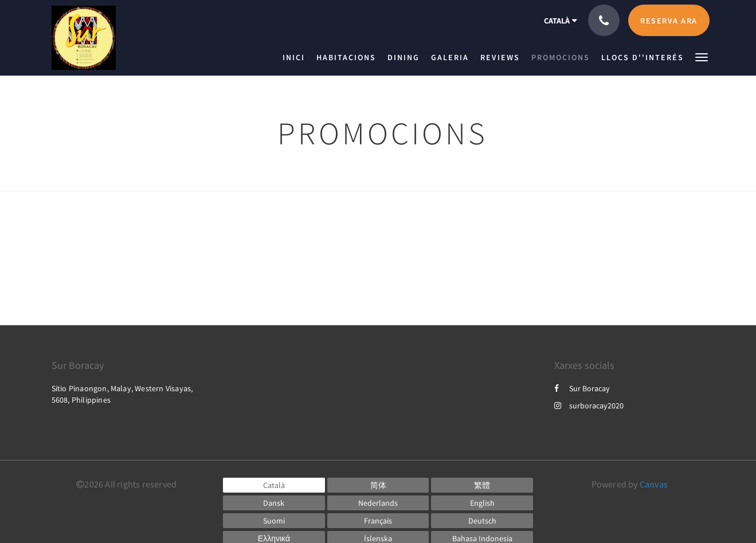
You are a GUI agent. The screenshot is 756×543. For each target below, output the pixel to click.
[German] (482, 521)
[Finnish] (274, 521)
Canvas (654, 484)
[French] (378, 521)
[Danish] (274, 503)
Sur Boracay (582, 388)
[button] (702, 56)
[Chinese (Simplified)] (378, 485)
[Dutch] (378, 503)
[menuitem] (297, 57)
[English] (482, 503)
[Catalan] (274, 485)
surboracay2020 (589, 406)
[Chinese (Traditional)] (482, 485)
